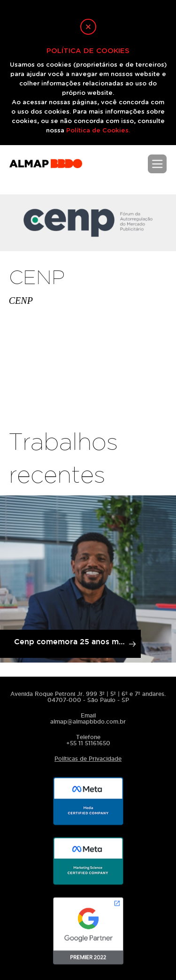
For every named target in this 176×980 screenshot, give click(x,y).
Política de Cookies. (98, 131)
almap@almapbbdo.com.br (88, 721)
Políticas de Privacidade (88, 759)
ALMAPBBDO (46, 168)
